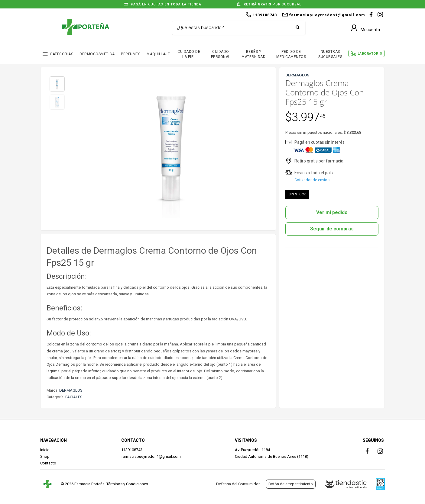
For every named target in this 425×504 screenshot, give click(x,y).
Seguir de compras (332, 229)
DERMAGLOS (71, 390)
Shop (45, 456)
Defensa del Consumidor (238, 484)
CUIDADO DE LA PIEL (189, 54)
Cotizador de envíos (312, 180)
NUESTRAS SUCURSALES (330, 54)
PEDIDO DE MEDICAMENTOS (291, 54)
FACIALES (74, 397)
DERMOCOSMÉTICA (97, 54)
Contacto (48, 463)
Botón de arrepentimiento (291, 484)
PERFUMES (131, 54)
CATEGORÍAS (62, 54)
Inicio (45, 450)
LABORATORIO (370, 54)
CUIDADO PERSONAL (221, 54)
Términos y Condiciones (127, 484)
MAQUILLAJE (158, 54)
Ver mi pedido (332, 212)
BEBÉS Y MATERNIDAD (253, 54)
